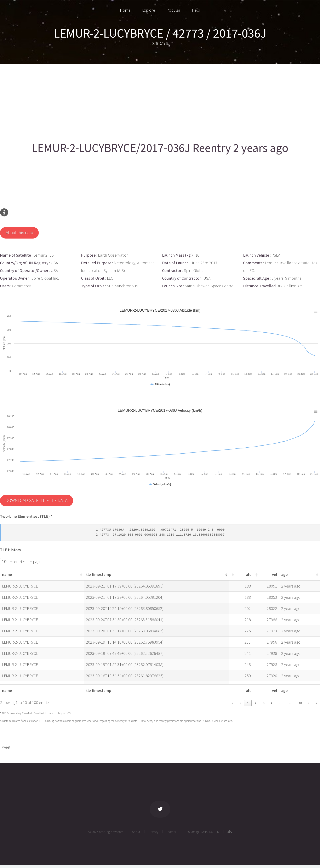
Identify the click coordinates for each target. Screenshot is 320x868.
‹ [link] (240, 703)
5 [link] (279, 703)
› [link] (309, 703)
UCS (68, 713)
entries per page (27, 561)
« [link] (233, 703)
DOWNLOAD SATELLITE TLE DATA (37, 501)
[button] (81, 574)
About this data (19, 233)
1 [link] (248, 703)
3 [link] (264, 703)
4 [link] (272, 703)
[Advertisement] (124, 101)
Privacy (153, 832)
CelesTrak (27, 713)
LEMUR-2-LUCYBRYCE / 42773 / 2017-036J (160, 33)
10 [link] (300, 703)
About (136, 832)
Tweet (5, 747)
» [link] (316, 703)
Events (171, 832)
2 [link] (256, 703)
